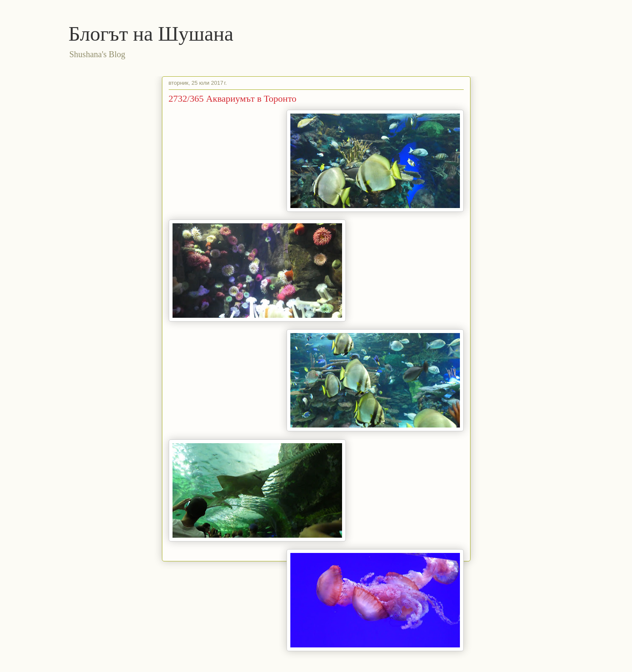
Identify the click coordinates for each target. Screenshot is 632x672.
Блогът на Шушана (151, 34)
